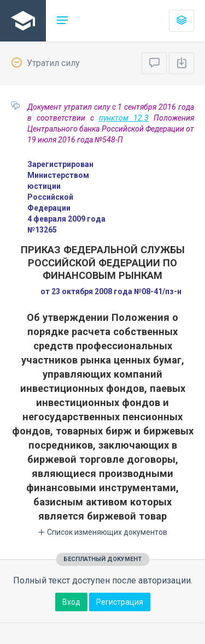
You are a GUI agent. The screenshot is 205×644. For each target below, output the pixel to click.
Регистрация (120, 602)
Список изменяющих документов (102, 532)
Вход (71, 602)
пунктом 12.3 (124, 118)
